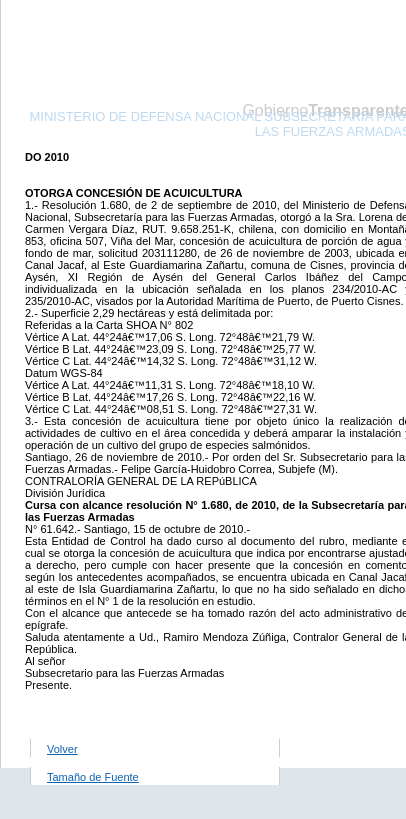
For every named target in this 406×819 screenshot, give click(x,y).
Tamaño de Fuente (93, 777)
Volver (62, 749)
